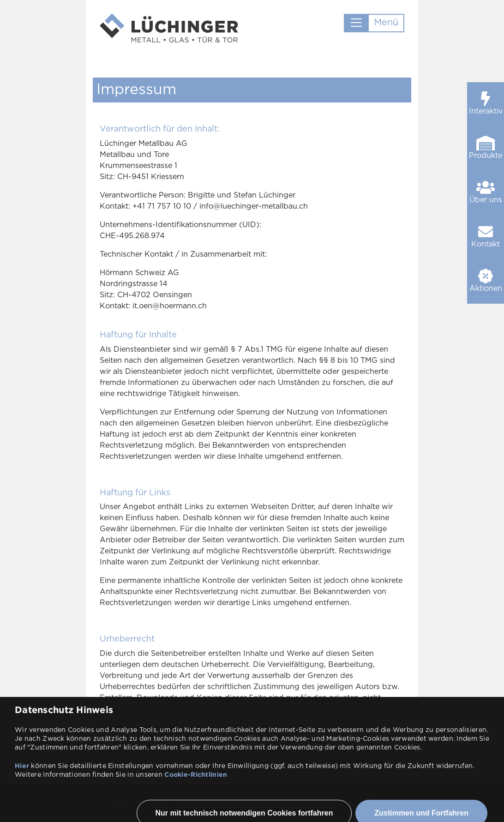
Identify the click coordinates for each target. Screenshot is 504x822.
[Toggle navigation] (374, 23)
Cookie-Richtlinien (196, 798)
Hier (22, 790)
